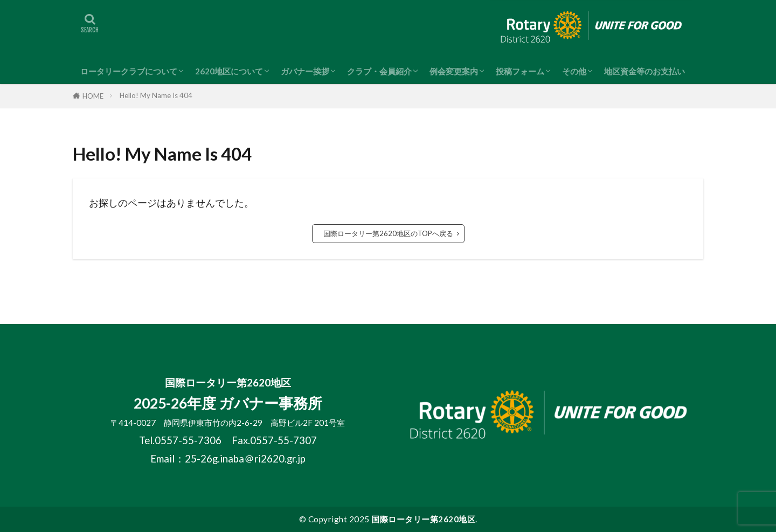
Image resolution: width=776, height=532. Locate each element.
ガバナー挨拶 (305, 71)
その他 (574, 71)
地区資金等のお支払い (645, 71)
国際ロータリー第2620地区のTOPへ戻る (388, 233)
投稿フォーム (520, 71)
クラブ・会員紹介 (379, 71)
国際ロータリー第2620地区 (423, 519)
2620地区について (229, 71)
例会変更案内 (454, 71)
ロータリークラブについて (129, 71)
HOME (93, 96)
